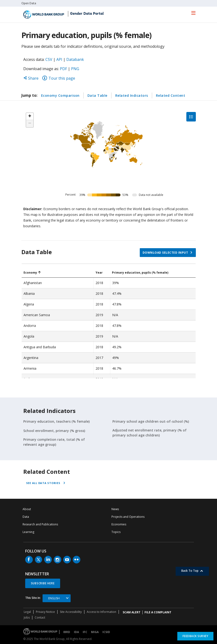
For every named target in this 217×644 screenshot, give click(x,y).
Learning (28, 532)
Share (31, 78)
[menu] (193, 13)
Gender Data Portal (87, 14)
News (115, 509)
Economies (119, 524)
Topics (116, 532)
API (59, 59)
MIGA (95, 632)
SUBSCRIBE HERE (43, 583)
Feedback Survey (195, 636)
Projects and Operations (128, 517)
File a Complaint (158, 612)
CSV (49, 59)
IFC (85, 632)
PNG (75, 69)
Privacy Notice (45, 612)
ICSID (106, 632)
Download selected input (165, 253)
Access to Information (101, 612)
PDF (63, 69)
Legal (27, 612)
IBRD (67, 632)
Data (26, 517)
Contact (40, 617)
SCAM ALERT (132, 612)
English (54, 598)
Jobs (27, 617)
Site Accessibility (71, 612)
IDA (76, 632)
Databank (75, 59)
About (27, 509)
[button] (30, 116)
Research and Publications (40, 524)
